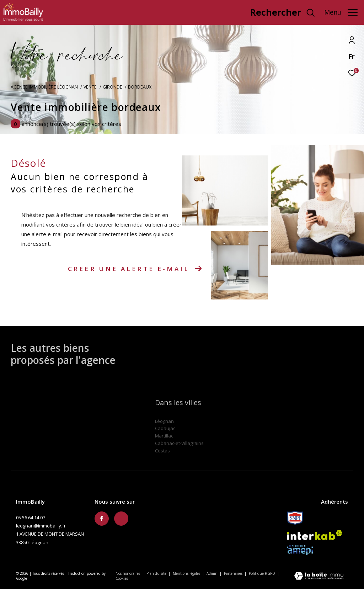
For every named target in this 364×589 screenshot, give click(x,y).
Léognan (164, 421)
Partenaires (234, 573)
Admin (213, 573)
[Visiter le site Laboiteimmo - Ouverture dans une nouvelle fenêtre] (319, 576)
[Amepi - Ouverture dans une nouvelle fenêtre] (300, 550)
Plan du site (157, 573)
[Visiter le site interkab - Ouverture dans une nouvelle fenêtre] (315, 535)
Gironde (113, 87)
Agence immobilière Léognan (44, 87)
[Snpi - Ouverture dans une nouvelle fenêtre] (295, 518)
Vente (90, 87)
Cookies (122, 579)
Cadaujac (165, 428)
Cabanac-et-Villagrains (179, 443)
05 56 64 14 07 (31, 518)
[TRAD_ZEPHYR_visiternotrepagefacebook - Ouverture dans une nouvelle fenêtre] (102, 519)
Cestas (162, 451)
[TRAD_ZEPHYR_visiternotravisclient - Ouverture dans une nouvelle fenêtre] (223, 14)
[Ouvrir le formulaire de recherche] (283, 12)
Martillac (164, 436)
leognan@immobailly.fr (41, 526)
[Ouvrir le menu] (341, 12)
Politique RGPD (262, 573)
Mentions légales (187, 573)
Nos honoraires (128, 573)
